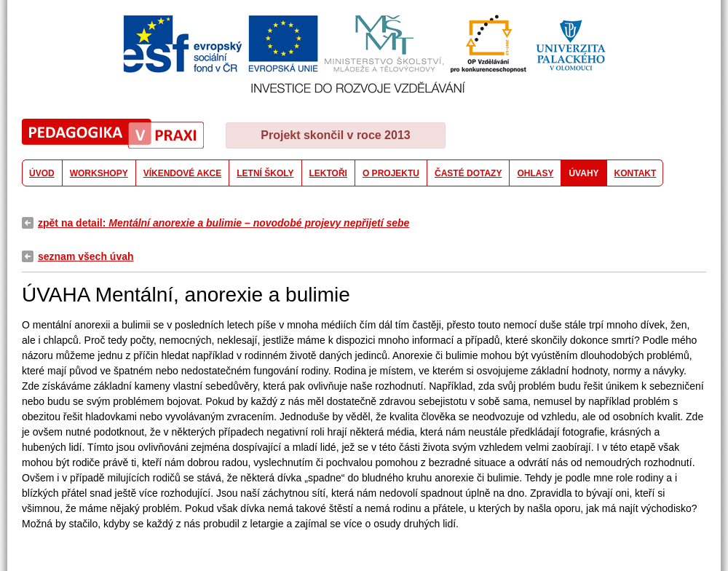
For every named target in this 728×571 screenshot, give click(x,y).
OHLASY (535, 173)
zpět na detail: (223, 223)
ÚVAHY (583, 173)
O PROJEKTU (391, 173)
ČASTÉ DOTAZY (468, 173)
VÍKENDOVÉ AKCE (183, 173)
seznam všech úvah (86, 256)
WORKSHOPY (99, 173)
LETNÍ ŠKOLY (265, 173)
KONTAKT (636, 173)
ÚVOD (42, 173)
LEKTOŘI (328, 173)
